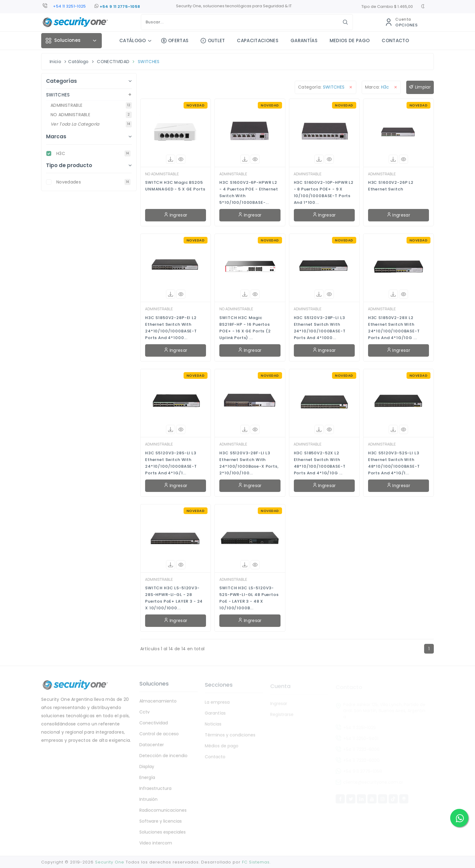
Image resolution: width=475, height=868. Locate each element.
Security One (110, 862)
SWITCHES (149, 62)
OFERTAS (175, 40)
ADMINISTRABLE (233, 174)
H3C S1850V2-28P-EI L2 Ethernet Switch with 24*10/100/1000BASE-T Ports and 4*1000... (171, 328)
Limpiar (420, 87)
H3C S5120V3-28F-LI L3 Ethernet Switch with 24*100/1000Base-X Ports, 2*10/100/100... (249, 463)
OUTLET (213, 40)
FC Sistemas (256, 862)
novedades (93, 182)
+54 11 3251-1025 (69, 6)
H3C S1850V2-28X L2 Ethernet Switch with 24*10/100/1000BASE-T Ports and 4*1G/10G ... (394, 328)
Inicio (55, 62)
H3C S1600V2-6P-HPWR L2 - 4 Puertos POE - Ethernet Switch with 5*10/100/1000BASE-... (249, 192)
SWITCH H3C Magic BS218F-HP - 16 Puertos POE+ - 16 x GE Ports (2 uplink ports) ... (245, 328)
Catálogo (78, 62)
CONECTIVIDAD (113, 62)
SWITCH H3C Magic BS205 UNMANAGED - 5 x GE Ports (175, 186)
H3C (93, 153)
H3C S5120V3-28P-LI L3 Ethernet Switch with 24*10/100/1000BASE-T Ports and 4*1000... (320, 328)
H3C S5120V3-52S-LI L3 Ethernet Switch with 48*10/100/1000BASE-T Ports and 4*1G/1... (394, 463)
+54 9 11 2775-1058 (117, 7)
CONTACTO (395, 40)
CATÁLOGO (133, 40)
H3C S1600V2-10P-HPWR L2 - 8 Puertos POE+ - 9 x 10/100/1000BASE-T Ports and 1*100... (324, 192)
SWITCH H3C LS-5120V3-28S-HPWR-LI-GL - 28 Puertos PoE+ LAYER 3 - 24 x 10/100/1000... (174, 598)
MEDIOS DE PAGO (350, 40)
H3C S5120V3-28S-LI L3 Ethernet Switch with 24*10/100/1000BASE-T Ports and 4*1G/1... (171, 463)
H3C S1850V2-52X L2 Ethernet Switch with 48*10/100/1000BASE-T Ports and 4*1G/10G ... (320, 463)
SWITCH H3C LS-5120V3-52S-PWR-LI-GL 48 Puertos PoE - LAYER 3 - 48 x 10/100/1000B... (249, 598)
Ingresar (176, 215)
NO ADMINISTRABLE (162, 174)
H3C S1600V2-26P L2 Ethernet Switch (391, 186)
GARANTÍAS (304, 40)
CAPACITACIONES (257, 40)
